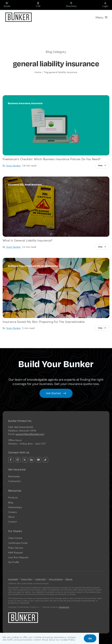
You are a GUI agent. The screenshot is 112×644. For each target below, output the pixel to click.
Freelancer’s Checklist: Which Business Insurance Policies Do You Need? (52, 159)
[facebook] (11, 460)
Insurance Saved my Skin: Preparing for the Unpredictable (44, 322)
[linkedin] (32, 460)
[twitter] (25, 460)
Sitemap (69, 579)
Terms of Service (56, 579)
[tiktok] (46, 460)
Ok (90, 638)
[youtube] (39, 460)
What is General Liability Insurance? (28, 240)
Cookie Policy (40, 579)
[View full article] (102, 165)
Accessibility (13, 579)
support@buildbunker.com (30, 434)
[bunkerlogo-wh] (23, 614)
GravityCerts (64, 607)
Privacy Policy (26, 579)
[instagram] (18, 460)
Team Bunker (13, 165)
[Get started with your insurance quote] (56, 393)
